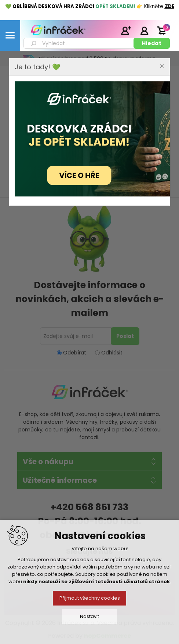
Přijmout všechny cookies (90, 598)
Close (162, 66)
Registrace (126, 30)
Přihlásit (144, 30)
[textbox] (80, 43)
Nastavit (89, 616)
